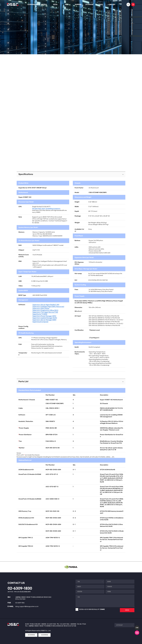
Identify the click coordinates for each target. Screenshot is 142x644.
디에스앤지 (112, 5)
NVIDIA (44, 5)
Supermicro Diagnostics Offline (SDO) (45, 310)
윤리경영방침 (31, 635)
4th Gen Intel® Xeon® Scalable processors (46, 209)
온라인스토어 (137, 633)
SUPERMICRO (33, 5)
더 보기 (101, 5)
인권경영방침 (44, 635)
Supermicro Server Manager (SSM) (44, 320)
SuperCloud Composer (40, 322)
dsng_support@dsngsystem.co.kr (27, 607)
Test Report (94, 338)
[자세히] (102, 609)
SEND (127, 610)
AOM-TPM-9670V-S (53, 538)
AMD (67, 5)
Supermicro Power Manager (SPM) (44, 316)
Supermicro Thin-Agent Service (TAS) (45, 312)
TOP (137, 628)
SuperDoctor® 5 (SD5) (40, 314)
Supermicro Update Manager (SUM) (45, 318)
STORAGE (89, 5)
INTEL (55, 5)
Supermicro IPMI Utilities (41, 308)
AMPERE (78, 5)
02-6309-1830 (20, 588)
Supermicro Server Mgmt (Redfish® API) (46, 305)
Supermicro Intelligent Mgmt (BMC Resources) (48, 307)
